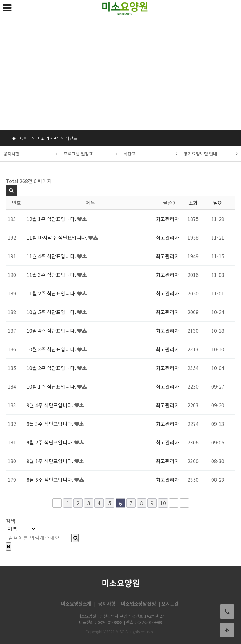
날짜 (218, 203)
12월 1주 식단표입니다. (52, 219)
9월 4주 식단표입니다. (50, 405)
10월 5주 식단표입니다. (52, 312)
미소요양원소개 (76, 604)
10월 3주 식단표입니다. (52, 349)
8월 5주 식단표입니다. (50, 480)
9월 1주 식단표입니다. (50, 461)
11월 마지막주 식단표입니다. (57, 237)
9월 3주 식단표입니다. (50, 424)
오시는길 (170, 604)
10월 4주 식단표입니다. (52, 331)
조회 (193, 203)
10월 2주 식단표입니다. (52, 368)
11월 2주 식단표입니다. (52, 293)
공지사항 (31, 154)
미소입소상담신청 (138, 604)
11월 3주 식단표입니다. (52, 275)
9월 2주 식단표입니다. (50, 442)
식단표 (151, 154)
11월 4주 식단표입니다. (52, 256)
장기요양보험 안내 (211, 154)
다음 (174, 503)
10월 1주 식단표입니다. (52, 386)
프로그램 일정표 (91, 154)
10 (163, 503)
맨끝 (184, 503)
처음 (57, 503)
